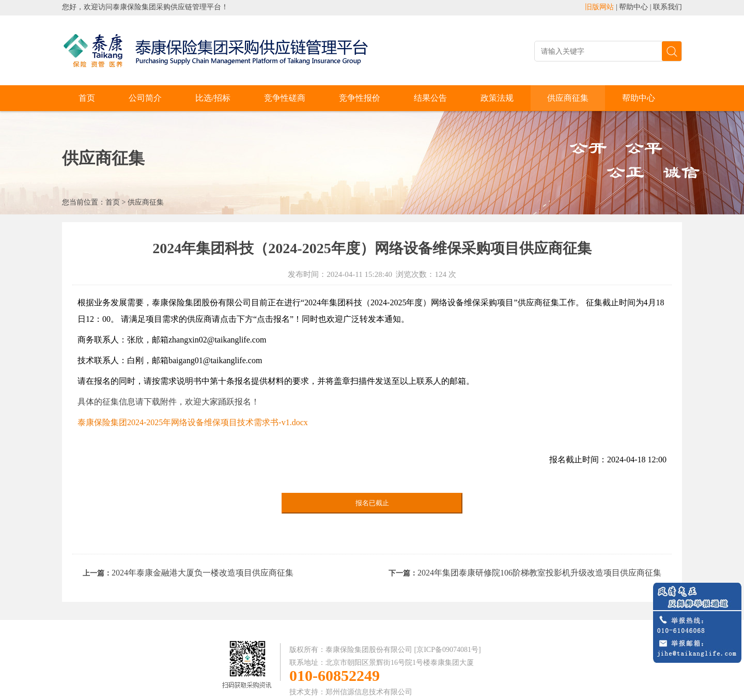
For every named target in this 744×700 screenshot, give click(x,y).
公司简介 (145, 98)
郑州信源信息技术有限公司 (369, 692)
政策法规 (497, 98)
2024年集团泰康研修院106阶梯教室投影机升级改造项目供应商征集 (539, 573)
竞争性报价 (360, 98)
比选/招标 (213, 98)
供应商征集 (568, 98)
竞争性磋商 (285, 98)
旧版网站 (599, 7)
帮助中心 (633, 7)
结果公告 (430, 98)
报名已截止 (372, 503)
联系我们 (668, 7)
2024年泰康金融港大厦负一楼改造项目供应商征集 (203, 573)
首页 (87, 98)
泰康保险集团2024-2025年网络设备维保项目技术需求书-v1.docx (193, 422)
